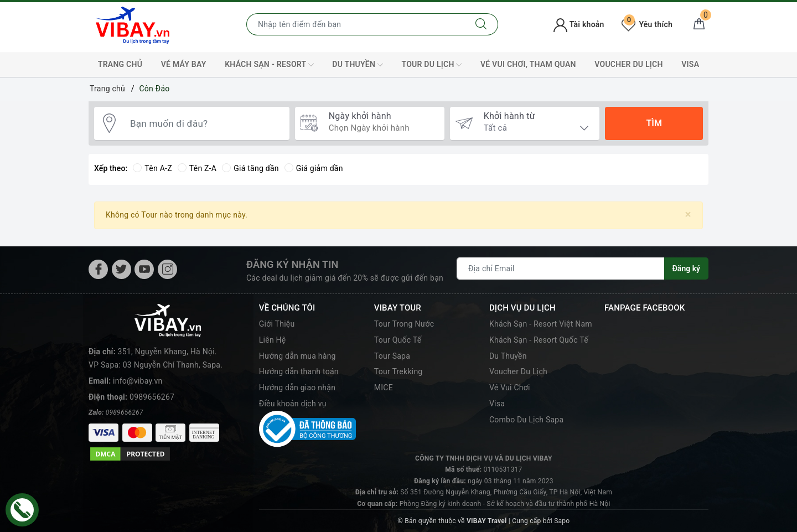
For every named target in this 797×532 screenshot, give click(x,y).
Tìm (654, 123)
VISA (690, 64)
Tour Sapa (392, 356)
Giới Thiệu (277, 324)
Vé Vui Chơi (510, 388)
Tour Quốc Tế (398, 340)
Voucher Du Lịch (628, 64)
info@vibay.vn (138, 381)
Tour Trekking (398, 371)
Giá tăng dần (250, 168)
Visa (497, 404)
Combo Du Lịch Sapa (526, 420)
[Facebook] (98, 269)
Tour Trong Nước (404, 324)
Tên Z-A (197, 168)
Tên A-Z (152, 168)
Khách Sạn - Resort (269, 65)
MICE (384, 388)
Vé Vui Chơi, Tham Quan (528, 64)
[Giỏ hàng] (699, 24)
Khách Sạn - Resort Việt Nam (541, 324)
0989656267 (152, 397)
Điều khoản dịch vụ (293, 404)
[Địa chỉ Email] (561, 268)
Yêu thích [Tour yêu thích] (647, 24)
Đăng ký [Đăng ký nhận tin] (686, 268)
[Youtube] (144, 269)
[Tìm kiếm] (481, 24)
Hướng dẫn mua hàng (297, 356)
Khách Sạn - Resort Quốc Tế (539, 340)
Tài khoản (579, 24)
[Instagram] (167, 269)
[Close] (688, 215)
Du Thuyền (358, 65)
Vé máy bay (184, 64)
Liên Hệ (273, 340)
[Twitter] (121, 269)
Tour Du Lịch (431, 65)
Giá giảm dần (314, 168)
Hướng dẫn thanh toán (299, 371)
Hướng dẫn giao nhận (297, 388)
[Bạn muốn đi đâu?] (204, 123)
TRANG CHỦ (120, 64)
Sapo (562, 521)
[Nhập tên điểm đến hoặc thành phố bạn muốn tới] (356, 24)
